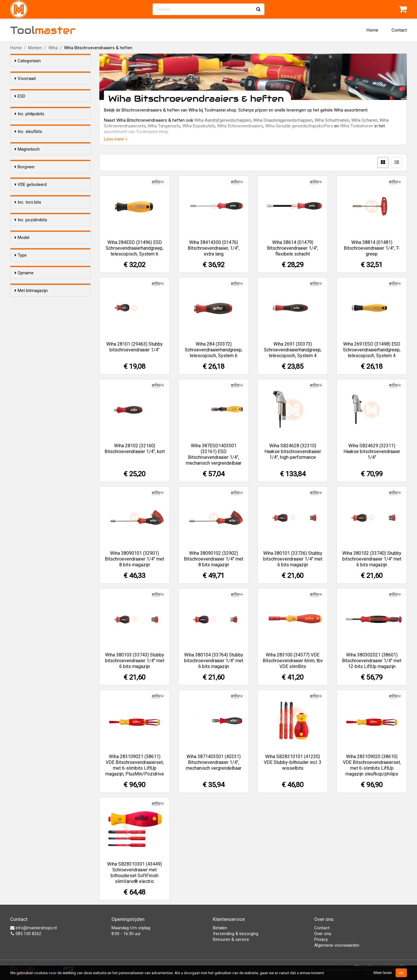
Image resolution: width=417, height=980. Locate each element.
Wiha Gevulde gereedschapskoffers (299, 126)
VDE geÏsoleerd (31, 285)
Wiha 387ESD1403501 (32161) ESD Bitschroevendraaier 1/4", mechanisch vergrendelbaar (214, 454)
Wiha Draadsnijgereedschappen (283, 120)
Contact (399, 30)
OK (401, 973)
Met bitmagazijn (31, 514)
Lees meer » (116, 139)
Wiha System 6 (41, 489)
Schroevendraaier (43, 446)
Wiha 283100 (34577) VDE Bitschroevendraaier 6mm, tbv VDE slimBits (293, 661)
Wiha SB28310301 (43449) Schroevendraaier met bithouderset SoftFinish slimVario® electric (135, 873)
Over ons (323, 934)
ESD (20, 107)
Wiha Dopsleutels (199, 126)
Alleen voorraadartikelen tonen (52, 90)
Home (372, 30)
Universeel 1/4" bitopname (51, 474)
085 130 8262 (26, 934)
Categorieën (28, 61)
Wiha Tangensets (164, 126)
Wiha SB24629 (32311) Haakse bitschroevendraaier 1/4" (372, 451)
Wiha (53, 48)
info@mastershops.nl (33, 928)
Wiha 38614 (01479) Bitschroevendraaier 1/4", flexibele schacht (293, 248)
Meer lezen (383, 972)
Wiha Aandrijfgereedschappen (223, 120)
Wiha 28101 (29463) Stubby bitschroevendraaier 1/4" (135, 347)
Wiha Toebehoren (357, 126)
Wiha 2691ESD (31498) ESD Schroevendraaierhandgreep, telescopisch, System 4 (372, 350)
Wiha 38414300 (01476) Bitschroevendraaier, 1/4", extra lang (214, 248)
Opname (24, 463)
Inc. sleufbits (28, 178)
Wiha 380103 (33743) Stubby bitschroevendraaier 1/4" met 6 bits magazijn (135, 661)
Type (21, 427)
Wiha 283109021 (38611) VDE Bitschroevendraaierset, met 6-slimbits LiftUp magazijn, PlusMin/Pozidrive (135, 765)
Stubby (33, 410)
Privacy (321, 939)
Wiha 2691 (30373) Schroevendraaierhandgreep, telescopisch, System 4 (293, 350)
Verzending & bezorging (236, 934)
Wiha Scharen (364, 120)
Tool (43, 30)
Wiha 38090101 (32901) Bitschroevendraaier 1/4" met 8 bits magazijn (135, 559)
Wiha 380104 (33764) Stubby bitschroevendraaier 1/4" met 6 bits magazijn (214, 661)
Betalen (220, 928)
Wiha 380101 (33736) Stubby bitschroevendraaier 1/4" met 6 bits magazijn (293, 559)
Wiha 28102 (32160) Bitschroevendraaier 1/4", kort (135, 449)
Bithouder (35, 438)
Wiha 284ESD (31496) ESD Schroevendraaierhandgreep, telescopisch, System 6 (135, 248)
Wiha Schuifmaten (332, 120)
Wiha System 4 (41, 481)
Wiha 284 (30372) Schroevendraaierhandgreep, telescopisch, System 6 (214, 350)
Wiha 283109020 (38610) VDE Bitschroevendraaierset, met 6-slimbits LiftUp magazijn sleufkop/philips (372, 765)
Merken (35, 48)
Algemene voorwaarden (337, 945)
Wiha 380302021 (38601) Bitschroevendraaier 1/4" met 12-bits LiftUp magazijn (372, 661)
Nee (30, 125)
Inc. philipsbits (30, 142)
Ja (29, 118)
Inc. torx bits (28, 320)
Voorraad (25, 79)
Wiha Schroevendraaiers (240, 126)
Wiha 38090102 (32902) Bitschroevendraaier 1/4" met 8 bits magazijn (214, 559)
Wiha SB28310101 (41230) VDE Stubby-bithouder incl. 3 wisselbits (293, 762)
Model (22, 392)
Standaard (36, 403)
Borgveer (25, 249)
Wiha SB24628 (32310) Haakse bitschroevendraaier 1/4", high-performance (293, 451)
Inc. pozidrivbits (31, 356)
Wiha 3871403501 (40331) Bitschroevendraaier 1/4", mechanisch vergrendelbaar (214, 762)
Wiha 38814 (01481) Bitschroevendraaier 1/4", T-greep (372, 248)
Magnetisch (27, 213)
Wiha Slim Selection (45, 497)
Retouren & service (231, 939)
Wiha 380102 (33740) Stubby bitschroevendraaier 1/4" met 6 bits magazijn (372, 559)
